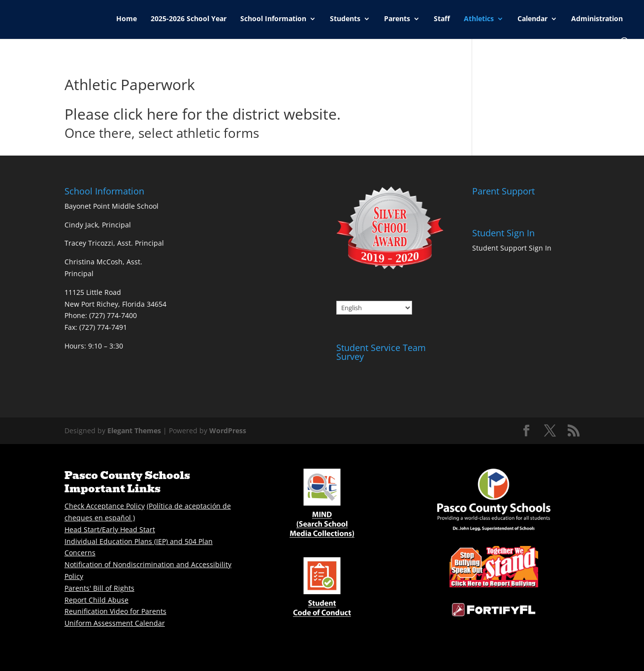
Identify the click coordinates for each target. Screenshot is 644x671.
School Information (273, 19)
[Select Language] (374, 308)
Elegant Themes (134, 431)
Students (345, 19)
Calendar (532, 19)
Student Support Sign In (512, 248)
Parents (397, 19)
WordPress (228, 431)
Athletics (479, 19)
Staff (442, 19)
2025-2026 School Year (189, 19)
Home (127, 19)
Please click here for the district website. (203, 114)
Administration (597, 19)
